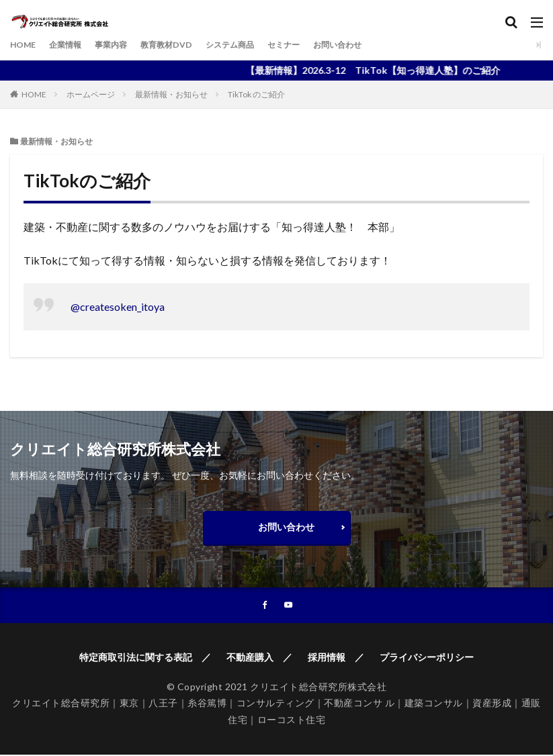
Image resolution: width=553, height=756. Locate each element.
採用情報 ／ (336, 658)
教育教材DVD (185, 45)
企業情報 (72, 45)
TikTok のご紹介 (256, 94)
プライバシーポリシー (427, 658)
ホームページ (91, 94)
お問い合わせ (377, 45)
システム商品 (256, 45)
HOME (25, 45)
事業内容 (123, 45)
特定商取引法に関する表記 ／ (145, 658)
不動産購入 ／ (259, 658)
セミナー (316, 45)
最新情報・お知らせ (171, 94)
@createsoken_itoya (118, 306)
